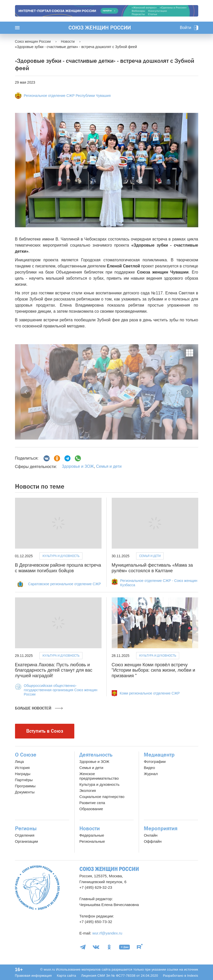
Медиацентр (159, 755)
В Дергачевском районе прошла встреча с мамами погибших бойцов (58, 568)
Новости (90, 828)
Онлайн (151, 835)
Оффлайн (153, 841)
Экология (88, 790)
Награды (23, 774)
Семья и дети (109, 466)
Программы (25, 786)
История (22, 768)
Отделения (25, 835)
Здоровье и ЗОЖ (78, 466)
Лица (19, 762)
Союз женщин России (100, 28)
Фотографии (155, 762)
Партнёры (24, 780)
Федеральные (92, 835)
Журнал (151, 774)
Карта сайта (66, 976)
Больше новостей (39, 708)
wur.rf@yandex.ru (107, 933)
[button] (26, 392)
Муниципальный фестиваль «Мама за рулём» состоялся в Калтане (152, 568)
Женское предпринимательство (99, 776)
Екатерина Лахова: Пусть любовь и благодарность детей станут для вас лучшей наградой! (54, 670)
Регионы (26, 828)
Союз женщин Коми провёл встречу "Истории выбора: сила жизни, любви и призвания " (153, 670)
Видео (149, 768)
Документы (25, 792)
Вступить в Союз (45, 731)
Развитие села (92, 803)
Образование (91, 809)
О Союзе (26, 755)
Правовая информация (33, 976)
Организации (27, 841)
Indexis (193, 976)
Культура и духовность (61, 556)
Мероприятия (161, 828)
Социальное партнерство (102, 797)
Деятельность (96, 755)
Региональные (92, 841)
